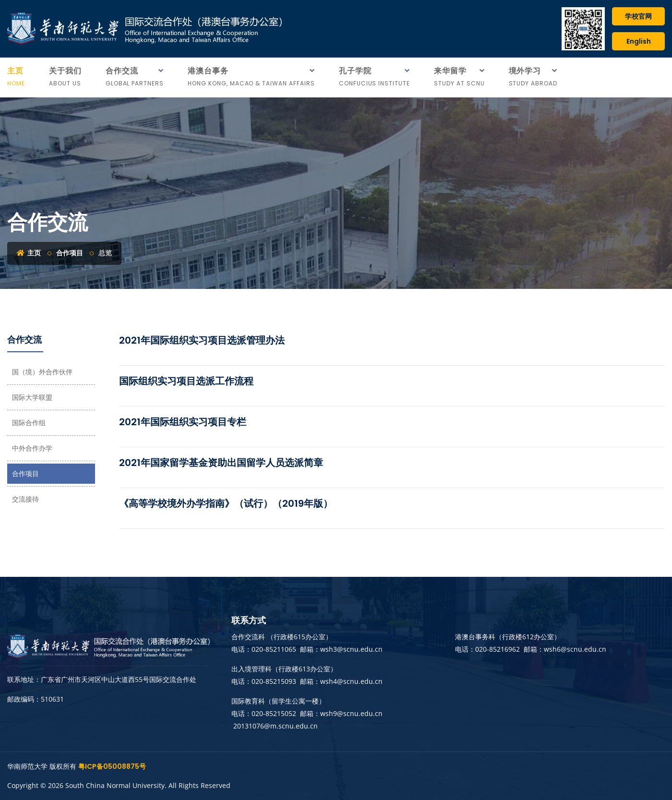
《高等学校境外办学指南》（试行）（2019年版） (226, 503)
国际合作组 (29, 423)
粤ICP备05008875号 (112, 766)
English (639, 41)
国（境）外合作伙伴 (42, 372)
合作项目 (70, 253)
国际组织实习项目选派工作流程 (186, 381)
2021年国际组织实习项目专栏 (183, 422)
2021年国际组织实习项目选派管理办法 (202, 340)
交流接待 (25, 499)
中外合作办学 (32, 448)
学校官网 (638, 16)
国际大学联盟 (32, 397)
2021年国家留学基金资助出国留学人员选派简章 (221, 463)
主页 (29, 253)
